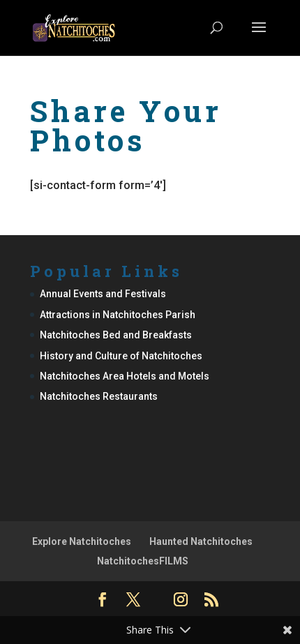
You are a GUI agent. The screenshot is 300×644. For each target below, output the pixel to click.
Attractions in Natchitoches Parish (118, 315)
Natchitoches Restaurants (99, 396)
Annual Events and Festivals (103, 294)
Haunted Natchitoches (201, 541)
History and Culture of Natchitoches (121, 356)
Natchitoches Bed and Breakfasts (116, 335)
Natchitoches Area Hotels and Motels (125, 376)
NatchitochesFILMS (143, 561)
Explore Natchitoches (82, 541)
